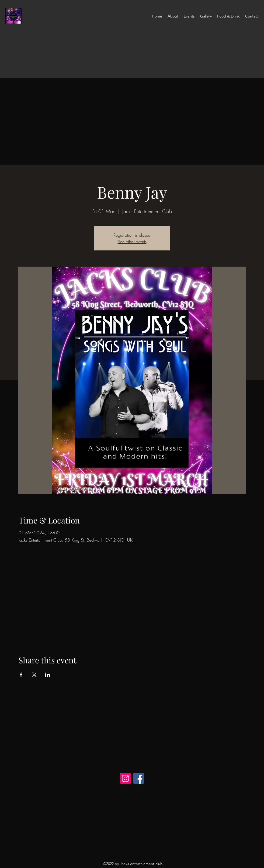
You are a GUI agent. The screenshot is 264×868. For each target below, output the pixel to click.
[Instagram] (125, 778)
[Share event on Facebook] (21, 675)
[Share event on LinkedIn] (48, 675)
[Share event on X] (34, 675)
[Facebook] (139, 778)
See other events (132, 242)
